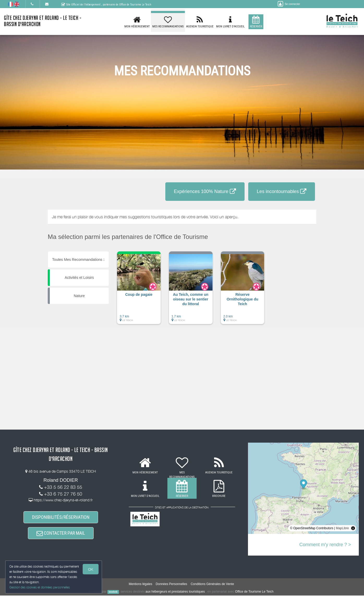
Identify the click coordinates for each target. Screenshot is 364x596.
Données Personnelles (171, 585)
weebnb (113, 592)
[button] (139, 290)
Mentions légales (141, 585)
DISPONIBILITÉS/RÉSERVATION (61, 517)
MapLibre (342, 528)
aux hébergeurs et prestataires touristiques (175, 592)
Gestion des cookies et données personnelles (40, 587)
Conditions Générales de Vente (212, 585)
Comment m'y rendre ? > (325, 545)
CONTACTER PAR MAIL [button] (61, 534)
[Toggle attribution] (353, 528)
